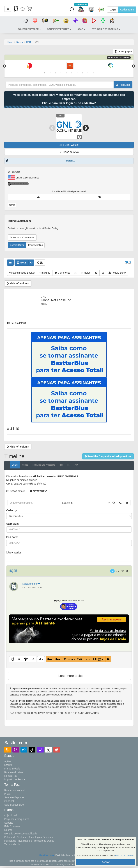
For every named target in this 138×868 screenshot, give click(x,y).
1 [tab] (45, 73)
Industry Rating (35, 245)
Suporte (9, 823)
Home (10, 42)
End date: (12, 537)
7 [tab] (77, 73)
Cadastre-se (127, 10)
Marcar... (71, 161)
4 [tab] (61, 73)
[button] (8, 9)
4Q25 (13, 571)
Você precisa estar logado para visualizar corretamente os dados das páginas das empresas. (69, 99)
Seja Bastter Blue (14, 805)
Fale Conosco (12, 826)
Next (134, 66)
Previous (4, 66)
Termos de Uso (13, 844)
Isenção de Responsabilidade (21, 834)
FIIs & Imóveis (12, 769)
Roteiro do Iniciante (15, 790)
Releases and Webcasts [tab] (43, 465)
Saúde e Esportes (14, 797)
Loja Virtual (11, 815)
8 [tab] (82, 73)
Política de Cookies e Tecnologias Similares (29, 837)
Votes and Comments (22, 237)
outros (12, 205)
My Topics (15, 553)
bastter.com (31, 584)
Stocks (20, 42)
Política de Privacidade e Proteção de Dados (29, 841)
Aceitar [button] (106, 862)
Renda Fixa (11, 776)
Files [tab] (61, 465)
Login (112, 10)
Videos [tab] (25, 465)
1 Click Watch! (69, 145)
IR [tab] (68, 465)
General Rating (17, 245)
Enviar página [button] (123, 52)
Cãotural (9, 801)
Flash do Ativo (69, 152)
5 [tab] (66, 73)
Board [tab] (15, 465)
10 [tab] (93, 73)
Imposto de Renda (15, 779)
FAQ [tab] (76, 465)
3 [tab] (56, 73)
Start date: (12, 524)
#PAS (7, 794)
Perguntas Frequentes (17, 819)
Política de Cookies (124, 856)
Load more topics (71, 676)
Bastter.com (47, 855)
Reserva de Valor (14, 772)
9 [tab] (88, 73)
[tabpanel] (29, 66)
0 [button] (19, 659)
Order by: (12, 510)
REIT (29, 42)
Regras (8, 830)
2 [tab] (50, 73)
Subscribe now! (18, 184)
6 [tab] (72, 73)
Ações (8, 761)
